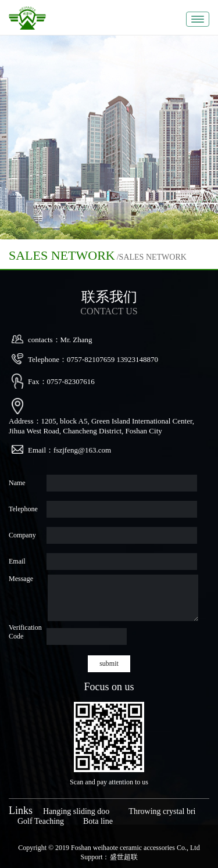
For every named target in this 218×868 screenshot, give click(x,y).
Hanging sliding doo (76, 811)
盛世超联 (124, 857)
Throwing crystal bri (162, 811)
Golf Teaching (41, 821)
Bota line (98, 821)
